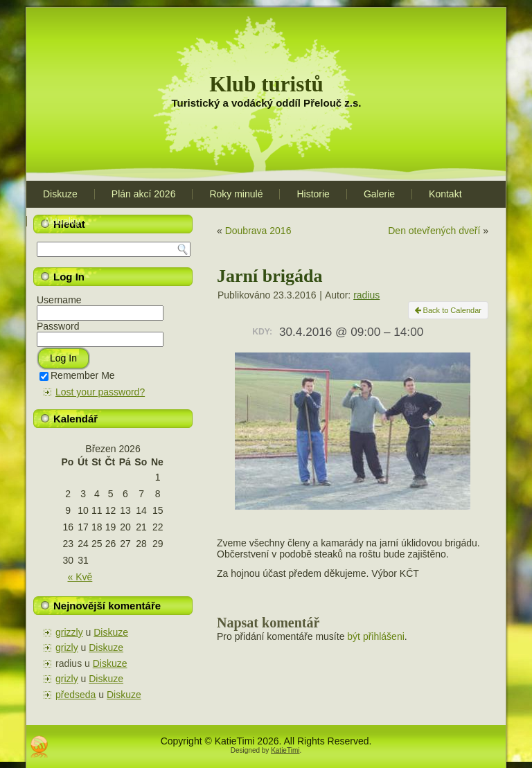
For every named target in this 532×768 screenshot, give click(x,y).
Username (59, 300)
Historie (313, 194)
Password (58, 326)
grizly (67, 648)
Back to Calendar (448, 310)
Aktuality (62, 221)
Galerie (379, 194)
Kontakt (445, 194)
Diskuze (60, 194)
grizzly (69, 632)
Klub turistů (266, 84)
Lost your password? (100, 392)
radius (366, 295)
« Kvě (80, 577)
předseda (76, 695)
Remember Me (77, 375)
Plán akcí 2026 (144, 194)
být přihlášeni (376, 636)
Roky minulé (236, 194)
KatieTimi (285, 750)
